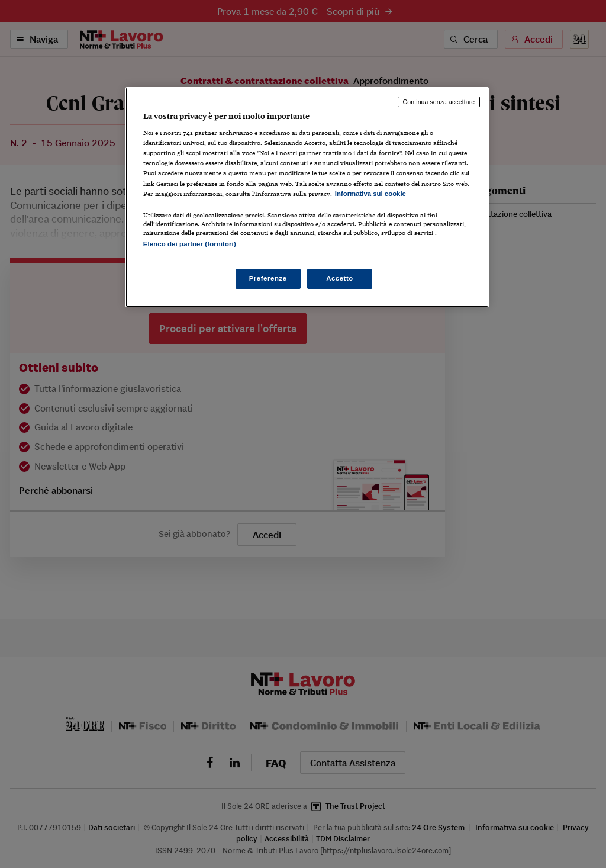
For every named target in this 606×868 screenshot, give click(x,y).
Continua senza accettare (439, 102)
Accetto (340, 278)
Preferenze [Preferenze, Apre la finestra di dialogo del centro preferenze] (268, 278)
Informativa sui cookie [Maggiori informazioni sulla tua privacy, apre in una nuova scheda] (370, 194)
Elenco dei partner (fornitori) (190, 244)
